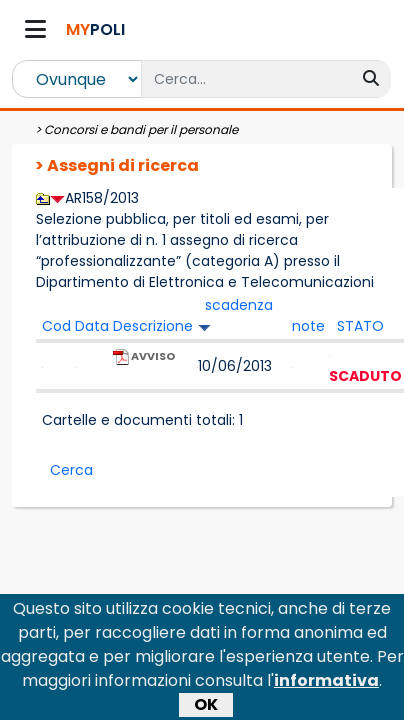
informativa (326, 693)
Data (92, 326)
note (308, 326)
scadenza (239, 305)
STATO (360, 326)
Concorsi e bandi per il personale (141, 129)
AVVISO (144, 366)
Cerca (71, 470)
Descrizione (153, 326)
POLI (95, 29)
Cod (56, 326)
